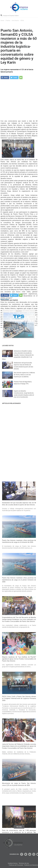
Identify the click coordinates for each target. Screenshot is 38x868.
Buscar (1, 15)
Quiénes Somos (23, 863)
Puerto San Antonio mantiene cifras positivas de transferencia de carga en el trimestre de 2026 (19, 668)
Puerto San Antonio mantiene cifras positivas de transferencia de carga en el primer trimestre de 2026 (19, 707)
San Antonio (15, 20)
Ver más (19, 828)
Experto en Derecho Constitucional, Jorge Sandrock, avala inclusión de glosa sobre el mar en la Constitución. (24, 396)
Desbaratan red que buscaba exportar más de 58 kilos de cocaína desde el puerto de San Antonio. (23, 368)
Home (2, 20)
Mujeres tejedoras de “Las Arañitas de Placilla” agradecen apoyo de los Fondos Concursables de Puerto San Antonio (19, 786)
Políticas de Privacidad (27, 865)
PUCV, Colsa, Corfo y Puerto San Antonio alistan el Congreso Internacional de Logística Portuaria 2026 (19, 825)
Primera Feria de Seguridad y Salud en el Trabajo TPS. (23, 385)
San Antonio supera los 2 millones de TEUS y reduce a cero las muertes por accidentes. (24, 377)
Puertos (8, 20)
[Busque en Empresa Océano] (12, 15)
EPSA (22, 20)
